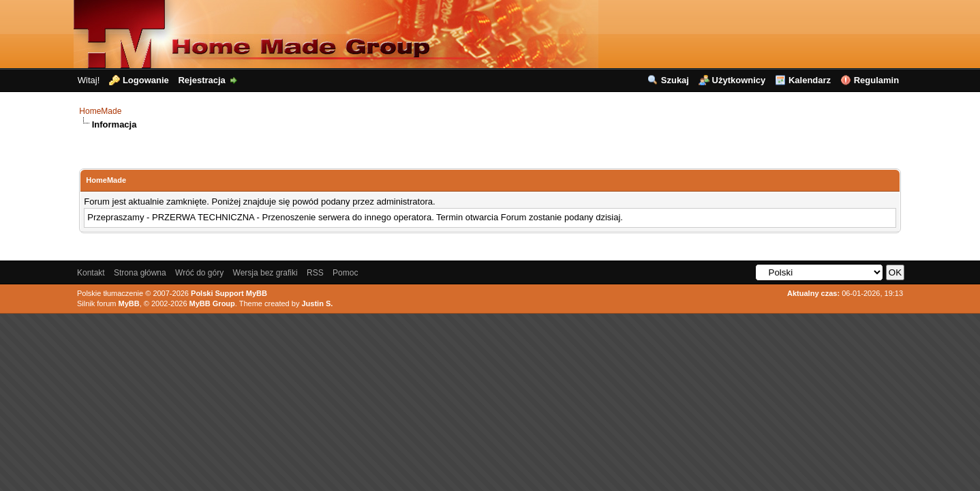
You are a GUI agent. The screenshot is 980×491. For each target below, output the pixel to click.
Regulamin (876, 80)
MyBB (128, 303)
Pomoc (345, 273)
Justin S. (317, 303)
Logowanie (146, 80)
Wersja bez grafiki (265, 273)
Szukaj (675, 80)
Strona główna (140, 273)
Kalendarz (810, 80)
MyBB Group (212, 303)
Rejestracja (201, 80)
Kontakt (91, 273)
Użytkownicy (739, 80)
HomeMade (100, 111)
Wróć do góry (199, 273)
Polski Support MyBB (229, 293)
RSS (315, 273)
